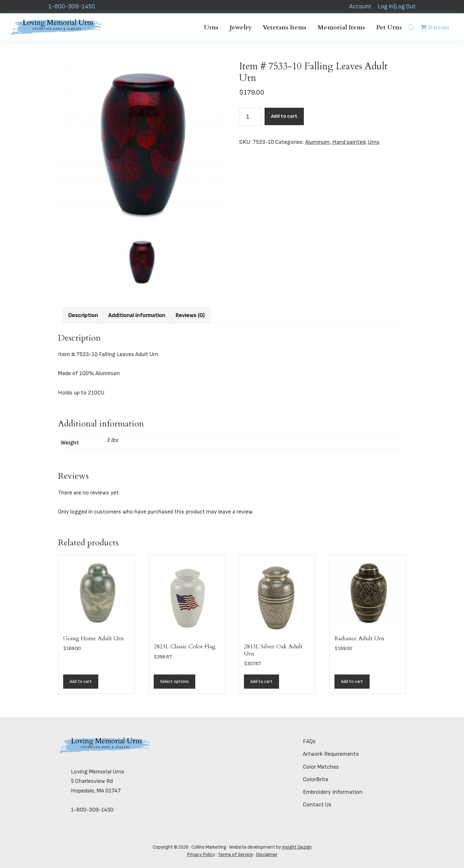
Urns (374, 142)
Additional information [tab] (137, 315)
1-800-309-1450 (72, 7)
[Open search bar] (411, 27)
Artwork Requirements (331, 754)
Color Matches (321, 767)
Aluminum (317, 142)
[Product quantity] (250, 117)
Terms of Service (235, 855)
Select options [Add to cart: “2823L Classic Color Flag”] (174, 681)
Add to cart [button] (81, 681)
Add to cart (284, 116)
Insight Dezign (297, 847)
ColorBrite (316, 779)
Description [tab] (83, 315)
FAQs (309, 741)
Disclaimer (267, 855)
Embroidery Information (333, 792)
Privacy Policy (201, 855)
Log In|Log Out (397, 7)
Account (360, 7)
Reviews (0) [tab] (190, 315)
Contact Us (317, 805)
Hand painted (349, 142)
